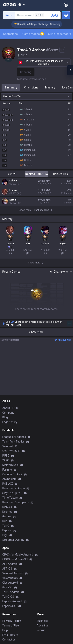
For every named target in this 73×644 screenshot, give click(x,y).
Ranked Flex (61, 174)
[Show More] (22, 5)
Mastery (50, 87)
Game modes (33, 34)
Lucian (13, 190)
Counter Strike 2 (12, 474)
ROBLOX (8, 484)
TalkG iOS (8, 597)
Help (5, 630)
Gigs (5, 535)
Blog (5, 417)
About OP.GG (10, 408)
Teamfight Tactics (13, 442)
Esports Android (12, 601)
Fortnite (7, 470)
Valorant (8, 446)
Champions (10, 34)
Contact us (9, 640)
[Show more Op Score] (69, 323)
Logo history (10, 422)
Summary (11, 87)
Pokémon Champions (16, 502)
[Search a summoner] (55, 15)
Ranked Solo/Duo (37, 174)
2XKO (6, 460)
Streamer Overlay (13, 540)
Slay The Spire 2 (12, 493)
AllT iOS (7, 569)
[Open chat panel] (70, 70)
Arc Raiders (9, 479)
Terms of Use (11, 625)
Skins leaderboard (60, 34)
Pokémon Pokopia (14, 488)
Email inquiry (10, 635)
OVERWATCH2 (11, 451)
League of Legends (14, 437)
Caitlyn (13, 181)
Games (7, 516)
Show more (36, 332)
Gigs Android (10, 583)
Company (8, 413)
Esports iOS (9, 606)
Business (42, 621)
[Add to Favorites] (62, 50)
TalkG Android (11, 592)
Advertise (43, 625)
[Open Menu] (66, 5)
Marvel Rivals (10, 465)
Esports (7, 530)
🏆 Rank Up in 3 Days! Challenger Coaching (41, 24)
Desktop (7, 512)
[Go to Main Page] (10, 5)
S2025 (12, 174)
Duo (5, 521)
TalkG (6, 526)
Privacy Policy (12, 621)
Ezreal (13, 200)
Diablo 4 (7, 507)
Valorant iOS (10, 578)
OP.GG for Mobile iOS (15, 559)
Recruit (41, 630)
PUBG (6, 456)
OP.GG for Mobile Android (18, 555)
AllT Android (10, 564)
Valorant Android (13, 573)
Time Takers (10, 498)
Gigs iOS (7, 587)
